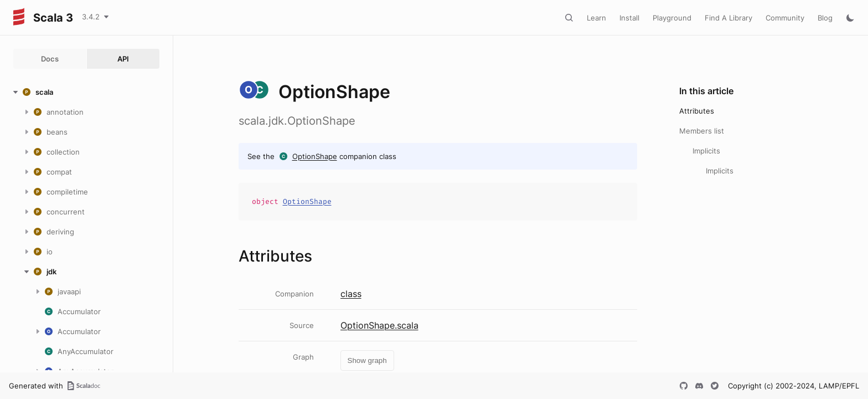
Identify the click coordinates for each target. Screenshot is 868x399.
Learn (596, 18)
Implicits (706, 151)
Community (785, 18)
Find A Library (728, 18)
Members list (702, 131)
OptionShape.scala (379, 325)
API (123, 59)
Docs (50, 59)
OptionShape (315, 156)
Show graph (367, 360)
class (351, 294)
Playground (672, 18)
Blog (825, 18)
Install (629, 18)
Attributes (697, 111)
